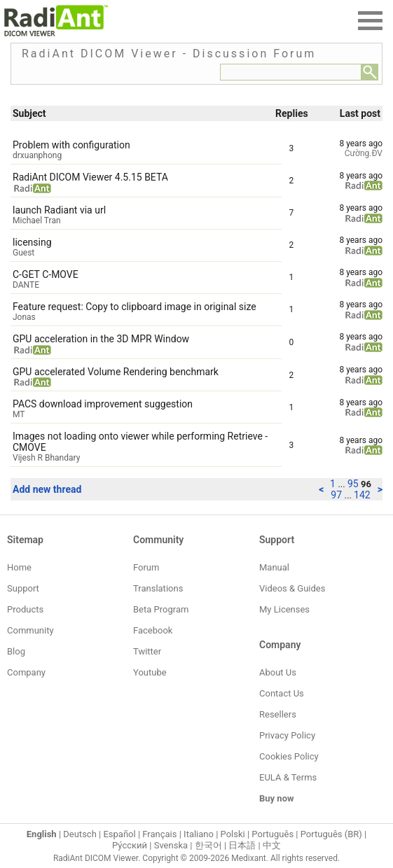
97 (337, 495)
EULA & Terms (288, 777)
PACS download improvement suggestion (103, 404)
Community (30, 630)
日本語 (242, 845)
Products (25, 609)
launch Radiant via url (59, 210)
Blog (16, 651)
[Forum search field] (291, 72)
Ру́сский (130, 845)
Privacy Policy (287, 735)
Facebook (153, 630)
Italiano (199, 834)
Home (19, 567)
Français (159, 834)
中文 (272, 845)
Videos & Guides (292, 588)
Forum (146, 567)
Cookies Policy (289, 756)
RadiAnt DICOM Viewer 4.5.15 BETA (90, 177)
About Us (278, 672)
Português (273, 834)
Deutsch (80, 834)
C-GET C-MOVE (46, 274)
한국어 (208, 845)
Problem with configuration (71, 145)
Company (26, 672)
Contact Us (282, 693)
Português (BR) (331, 834)
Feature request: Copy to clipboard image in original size (135, 307)
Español (119, 834)
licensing (32, 242)
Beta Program (161, 609)
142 (362, 495)
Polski (233, 834)
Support (23, 588)
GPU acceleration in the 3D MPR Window (101, 339)
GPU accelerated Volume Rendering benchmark (116, 372)
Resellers (278, 714)
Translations (158, 588)
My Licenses (284, 609)
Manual (274, 567)
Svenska (171, 845)
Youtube (150, 672)
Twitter (147, 651)
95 (354, 484)
